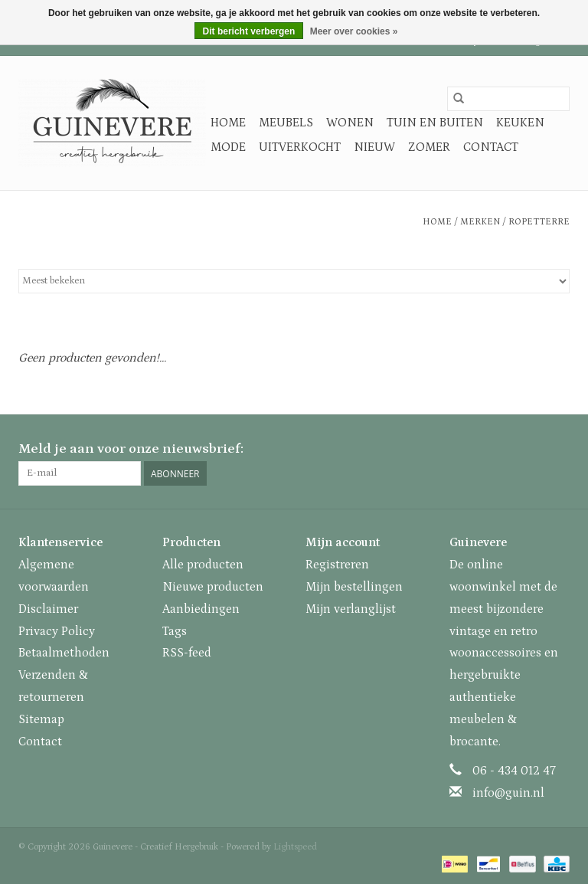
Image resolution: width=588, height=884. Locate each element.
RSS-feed (187, 653)
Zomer (429, 147)
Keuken (520, 123)
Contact (491, 147)
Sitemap (41, 719)
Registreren (337, 565)
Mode (228, 147)
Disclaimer (48, 609)
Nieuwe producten (213, 587)
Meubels (286, 123)
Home (228, 123)
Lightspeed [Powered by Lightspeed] (295, 847)
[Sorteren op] (294, 281)
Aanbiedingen (201, 609)
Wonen (350, 123)
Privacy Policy (57, 631)
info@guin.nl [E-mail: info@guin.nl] (508, 793)
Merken (480, 222)
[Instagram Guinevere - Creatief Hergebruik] (557, 450)
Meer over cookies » (354, 31)
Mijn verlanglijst (351, 609)
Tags (175, 631)
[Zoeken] (508, 99)
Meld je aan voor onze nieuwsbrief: (131, 449)
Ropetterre (539, 222)
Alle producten (203, 565)
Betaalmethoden (64, 653)
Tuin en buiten (435, 123)
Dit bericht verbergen (249, 31)
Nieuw (374, 147)
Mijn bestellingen (354, 587)
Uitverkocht (300, 147)
